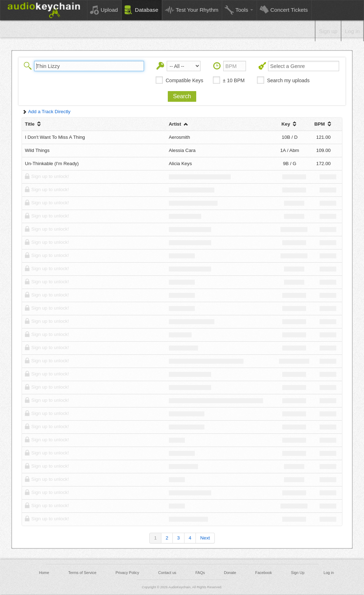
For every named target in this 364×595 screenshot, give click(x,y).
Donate (230, 573)
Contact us (167, 573)
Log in (352, 31)
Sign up (328, 31)
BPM (323, 124)
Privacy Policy (127, 573)
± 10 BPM (234, 80)
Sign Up (298, 573)
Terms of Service (82, 573)
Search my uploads (288, 80)
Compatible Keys (184, 80)
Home (44, 573)
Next (205, 538)
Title (34, 124)
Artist (179, 124)
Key (290, 124)
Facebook (264, 573)
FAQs (200, 573)
